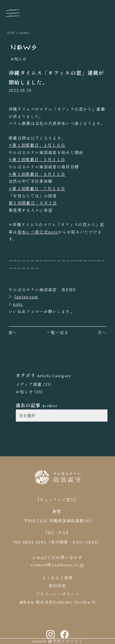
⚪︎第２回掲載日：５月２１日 (37, 159)
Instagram (26, 297)
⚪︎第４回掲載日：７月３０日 (37, 188)
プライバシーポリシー (57, 593)
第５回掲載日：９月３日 (33, 203)
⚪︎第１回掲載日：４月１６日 (37, 145)
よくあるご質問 (57, 577)
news (24, 33)
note (18, 304)
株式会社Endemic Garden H (65, 601)
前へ (13, 332)
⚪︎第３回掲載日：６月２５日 (37, 174)
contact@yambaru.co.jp (57, 563)
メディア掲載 (29, 384)
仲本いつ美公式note (38, 232)
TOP (11, 33)
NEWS (24, 46)
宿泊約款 (57, 585)
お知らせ (24, 392)
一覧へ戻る (58, 332)
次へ (102, 332)
